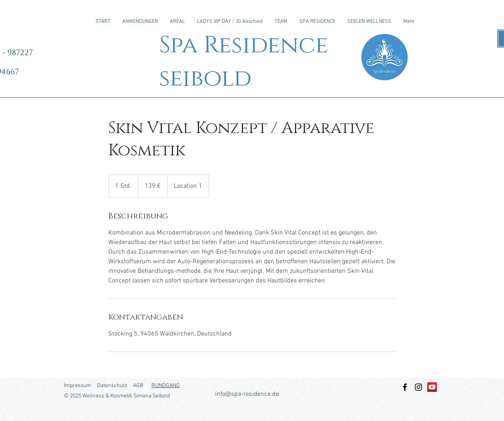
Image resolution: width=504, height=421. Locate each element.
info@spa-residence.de (247, 394)
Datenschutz (112, 386)
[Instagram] (418, 387)
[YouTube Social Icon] (432, 387)
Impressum (78, 386)
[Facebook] (405, 387)
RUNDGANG (166, 386)
